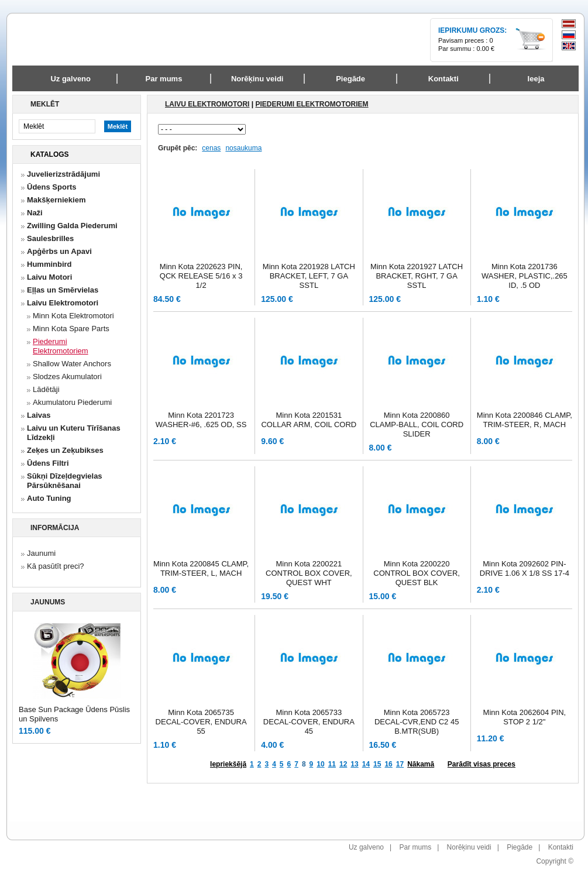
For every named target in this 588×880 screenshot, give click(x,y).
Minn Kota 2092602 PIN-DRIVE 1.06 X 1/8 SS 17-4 (525, 568)
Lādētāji (46, 389)
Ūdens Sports (52, 187)
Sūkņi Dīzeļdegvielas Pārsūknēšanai (65, 481)
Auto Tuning (49, 498)
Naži (35, 213)
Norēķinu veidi (469, 847)
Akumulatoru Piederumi (72, 402)
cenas (211, 148)
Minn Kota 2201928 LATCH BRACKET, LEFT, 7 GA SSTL (309, 276)
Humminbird (49, 264)
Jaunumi (41, 553)
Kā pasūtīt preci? (56, 566)
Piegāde (520, 847)
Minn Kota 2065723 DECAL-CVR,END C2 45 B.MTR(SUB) (417, 722)
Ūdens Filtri (48, 463)
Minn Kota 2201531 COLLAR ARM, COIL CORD (309, 420)
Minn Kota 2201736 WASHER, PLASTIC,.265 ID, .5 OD (525, 276)
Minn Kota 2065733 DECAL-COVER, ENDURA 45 (309, 722)
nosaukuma (243, 148)
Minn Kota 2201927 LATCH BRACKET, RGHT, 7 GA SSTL (417, 276)
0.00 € (485, 49)
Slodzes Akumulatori (67, 377)
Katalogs (50, 154)
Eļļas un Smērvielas (63, 290)
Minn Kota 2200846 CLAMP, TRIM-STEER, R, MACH (525, 420)
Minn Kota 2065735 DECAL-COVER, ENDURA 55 (201, 722)
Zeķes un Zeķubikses (65, 450)
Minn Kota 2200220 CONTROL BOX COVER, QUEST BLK (417, 573)
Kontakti (561, 847)
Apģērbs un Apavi (59, 251)
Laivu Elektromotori (63, 303)
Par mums (415, 847)
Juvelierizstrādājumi (63, 174)
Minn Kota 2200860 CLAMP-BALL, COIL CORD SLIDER (417, 424)
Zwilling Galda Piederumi (72, 226)
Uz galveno (71, 79)
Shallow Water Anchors (72, 364)
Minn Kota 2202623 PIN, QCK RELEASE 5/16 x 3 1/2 (201, 276)
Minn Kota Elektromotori (73, 316)
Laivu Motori (49, 277)
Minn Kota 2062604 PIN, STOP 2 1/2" (525, 717)
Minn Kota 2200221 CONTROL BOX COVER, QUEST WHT (309, 573)
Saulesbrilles (50, 238)
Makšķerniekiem (56, 200)
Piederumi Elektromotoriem (61, 346)
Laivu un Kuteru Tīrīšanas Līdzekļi (74, 433)
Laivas (39, 415)
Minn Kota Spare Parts (71, 329)
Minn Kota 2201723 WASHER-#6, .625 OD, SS (201, 420)
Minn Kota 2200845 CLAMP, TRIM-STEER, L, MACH (201, 568)
